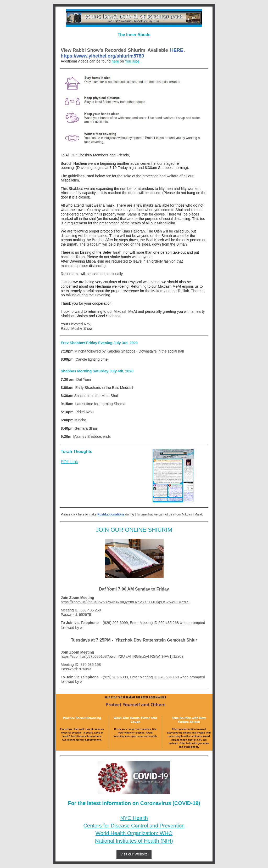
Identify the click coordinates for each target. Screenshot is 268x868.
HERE (177, 50)
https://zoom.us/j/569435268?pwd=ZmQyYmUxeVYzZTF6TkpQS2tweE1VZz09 (125, 602)
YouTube (132, 61)
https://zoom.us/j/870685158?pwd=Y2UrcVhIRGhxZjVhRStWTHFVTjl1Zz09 (122, 656)
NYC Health (134, 818)
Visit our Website (134, 854)
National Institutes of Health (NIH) (134, 841)
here (115, 61)
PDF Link (69, 462)
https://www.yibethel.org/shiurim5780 (102, 56)
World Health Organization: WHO (134, 833)
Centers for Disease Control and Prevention (134, 826)
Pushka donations (111, 514)
